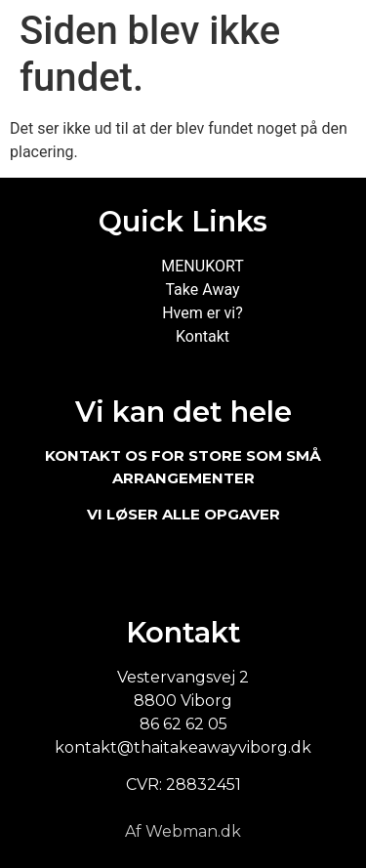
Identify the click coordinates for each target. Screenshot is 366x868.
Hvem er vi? (203, 313)
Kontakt (203, 336)
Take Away (202, 289)
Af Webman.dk (183, 831)
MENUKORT (202, 266)
